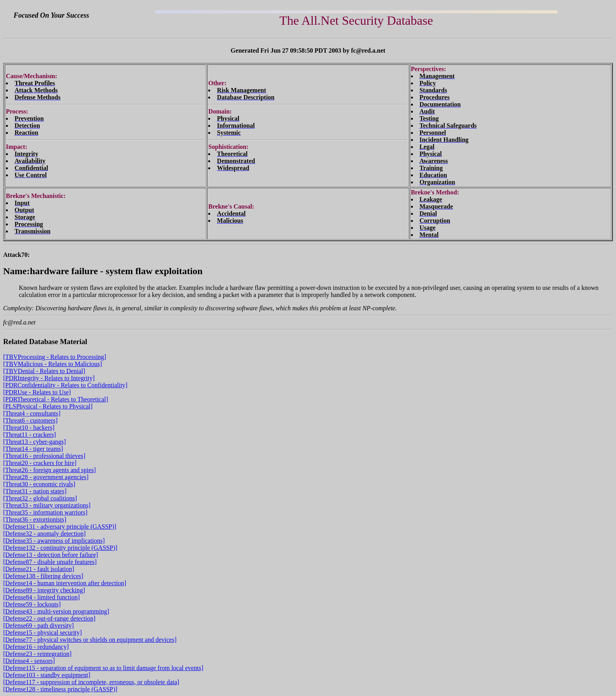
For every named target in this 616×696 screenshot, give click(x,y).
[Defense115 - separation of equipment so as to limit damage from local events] (103, 668)
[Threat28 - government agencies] (46, 477)
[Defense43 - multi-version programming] (56, 611)
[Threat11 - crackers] (29, 435)
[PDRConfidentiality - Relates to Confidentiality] (65, 385)
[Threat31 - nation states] (35, 491)
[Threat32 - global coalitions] (40, 498)
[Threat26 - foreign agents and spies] (49, 470)
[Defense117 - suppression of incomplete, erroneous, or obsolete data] (91, 682)
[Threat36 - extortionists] (35, 519)
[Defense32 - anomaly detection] (44, 534)
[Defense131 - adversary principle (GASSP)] (60, 527)
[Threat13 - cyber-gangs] (35, 442)
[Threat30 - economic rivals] (39, 484)
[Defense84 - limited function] (41, 597)
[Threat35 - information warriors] (45, 512)
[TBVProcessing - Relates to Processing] (55, 357)
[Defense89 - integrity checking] (44, 590)
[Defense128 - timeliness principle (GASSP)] (60, 689)
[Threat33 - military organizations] (47, 505)
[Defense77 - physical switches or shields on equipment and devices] (90, 640)
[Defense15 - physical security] (42, 633)
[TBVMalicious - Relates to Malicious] (53, 364)
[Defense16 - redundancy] (36, 647)
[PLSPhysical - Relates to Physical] (48, 406)
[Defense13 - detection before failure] (51, 555)
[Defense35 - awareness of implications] (54, 541)
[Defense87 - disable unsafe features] (50, 562)
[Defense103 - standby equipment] (47, 675)
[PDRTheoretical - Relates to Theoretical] (56, 399)
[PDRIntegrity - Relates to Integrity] (49, 378)
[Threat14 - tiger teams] (33, 449)
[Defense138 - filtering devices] (43, 576)
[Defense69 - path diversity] (38, 625)
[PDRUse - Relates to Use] (37, 392)
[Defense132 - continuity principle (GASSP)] (60, 548)
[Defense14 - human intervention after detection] (65, 583)
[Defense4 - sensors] (29, 661)
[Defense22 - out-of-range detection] (49, 618)
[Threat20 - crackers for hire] (40, 463)
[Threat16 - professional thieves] (44, 456)
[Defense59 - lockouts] (32, 604)
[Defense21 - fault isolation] (39, 569)
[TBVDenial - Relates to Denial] (44, 371)
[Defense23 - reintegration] (37, 654)
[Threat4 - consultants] (32, 413)
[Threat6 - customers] (30, 420)
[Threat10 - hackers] (29, 428)
